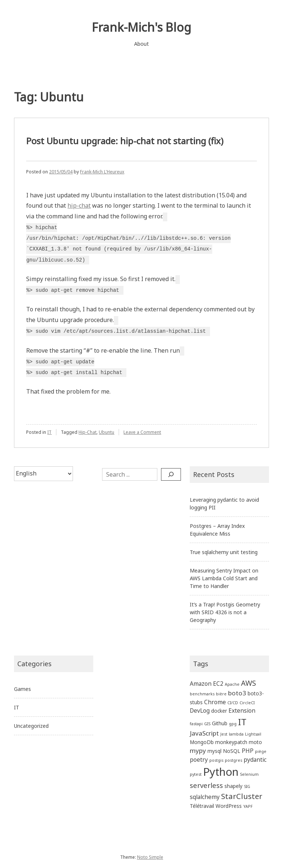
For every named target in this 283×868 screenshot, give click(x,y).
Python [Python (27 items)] (221, 772)
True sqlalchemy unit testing (224, 552)
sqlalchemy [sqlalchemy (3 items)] (205, 797)
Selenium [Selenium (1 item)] (249, 774)
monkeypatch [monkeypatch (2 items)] (231, 742)
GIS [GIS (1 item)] (207, 724)
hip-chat (79, 205)
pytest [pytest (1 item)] (196, 774)
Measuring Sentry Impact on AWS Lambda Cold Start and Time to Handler (224, 578)
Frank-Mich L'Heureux (102, 172)
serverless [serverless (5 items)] (206, 785)
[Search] (171, 474)
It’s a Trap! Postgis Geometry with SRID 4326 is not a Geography (225, 612)
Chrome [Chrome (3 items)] (215, 702)
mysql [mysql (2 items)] (214, 751)
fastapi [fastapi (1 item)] (196, 724)
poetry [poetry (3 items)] (199, 760)
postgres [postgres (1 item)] (233, 760)
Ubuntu (106, 432)
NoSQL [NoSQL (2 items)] (232, 751)
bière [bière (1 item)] (221, 694)
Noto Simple (150, 857)
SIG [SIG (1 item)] (247, 786)
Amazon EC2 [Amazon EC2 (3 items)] (207, 684)
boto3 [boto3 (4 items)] (237, 693)
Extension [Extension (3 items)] (242, 710)
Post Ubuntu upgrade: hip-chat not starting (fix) (125, 141)
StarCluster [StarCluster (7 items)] (242, 796)
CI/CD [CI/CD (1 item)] (233, 703)
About (141, 44)
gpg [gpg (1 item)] (233, 724)
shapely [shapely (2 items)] (233, 786)
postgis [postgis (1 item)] (216, 760)
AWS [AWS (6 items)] (249, 683)
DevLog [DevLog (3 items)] (200, 710)
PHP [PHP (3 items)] (248, 751)
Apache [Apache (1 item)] (232, 684)
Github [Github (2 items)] (220, 723)
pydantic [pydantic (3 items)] (255, 760)
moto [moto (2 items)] (255, 742)
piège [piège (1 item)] (261, 751)
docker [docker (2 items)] (219, 711)
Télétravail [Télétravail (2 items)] (202, 806)
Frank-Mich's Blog (141, 27)
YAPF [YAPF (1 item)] (248, 806)
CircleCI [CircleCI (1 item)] (247, 703)
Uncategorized (31, 726)
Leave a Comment (142, 432)
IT (49, 432)
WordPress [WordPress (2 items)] (229, 806)
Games (22, 689)
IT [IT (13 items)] (242, 722)
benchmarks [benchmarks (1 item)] (202, 694)
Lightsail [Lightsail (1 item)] (253, 734)
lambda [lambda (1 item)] (236, 734)
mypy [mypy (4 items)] (198, 751)
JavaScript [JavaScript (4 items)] (204, 733)
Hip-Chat (88, 432)
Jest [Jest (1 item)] (224, 734)
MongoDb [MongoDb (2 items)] (202, 742)
